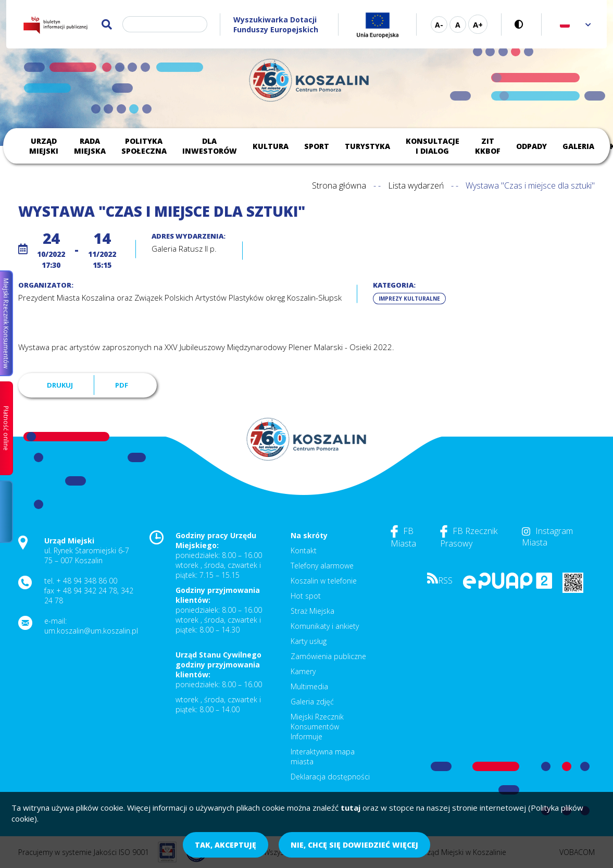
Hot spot (306, 596)
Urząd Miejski (44, 146)
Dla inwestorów (210, 146)
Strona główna (339, 185)
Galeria (578, 146)
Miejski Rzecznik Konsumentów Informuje (317, 727)
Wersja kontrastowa (522, 24)
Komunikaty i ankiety (325, 626)
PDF (122, 385)
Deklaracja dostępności (330, 777)
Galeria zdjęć (312, 702)
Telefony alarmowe (322, 566)
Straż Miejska (312, 611)
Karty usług (309, 641)
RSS (440, 580)
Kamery (303, 671)
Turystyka (367, 146)
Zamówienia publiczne (328, 656)
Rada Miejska (90, 146)
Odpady (531, 146)
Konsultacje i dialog (433, 146)
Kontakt (304, 550)
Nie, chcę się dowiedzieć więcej (354, 845)
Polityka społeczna (144, 146)
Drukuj (60, 385)
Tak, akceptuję (226, 845)
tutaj (351, 808)
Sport (317, 146)
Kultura (271, 146)
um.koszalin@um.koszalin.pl (91, 631)
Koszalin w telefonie (324, 581)
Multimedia (309, 686)
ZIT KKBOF (488, 146)
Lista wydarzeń (416, 185)
